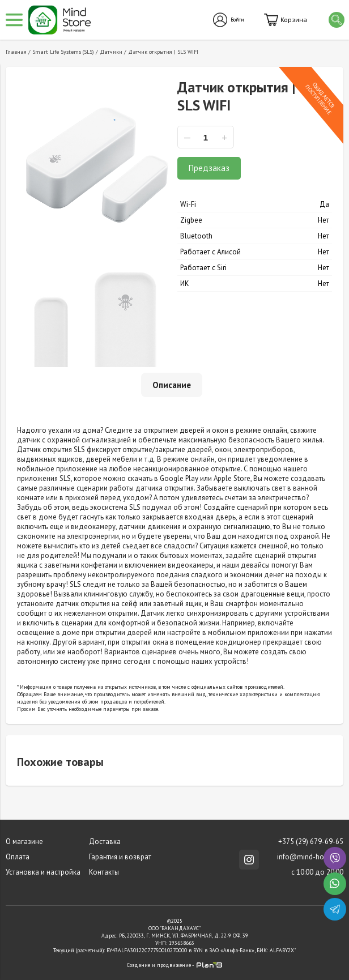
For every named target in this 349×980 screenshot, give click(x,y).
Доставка (105, 841)
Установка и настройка (43, 872)
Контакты (104, 872)
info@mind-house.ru (310, 857)
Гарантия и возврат (120, 857)
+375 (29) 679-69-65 (311, 841)
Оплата (18, 857)
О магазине (24, 841)
